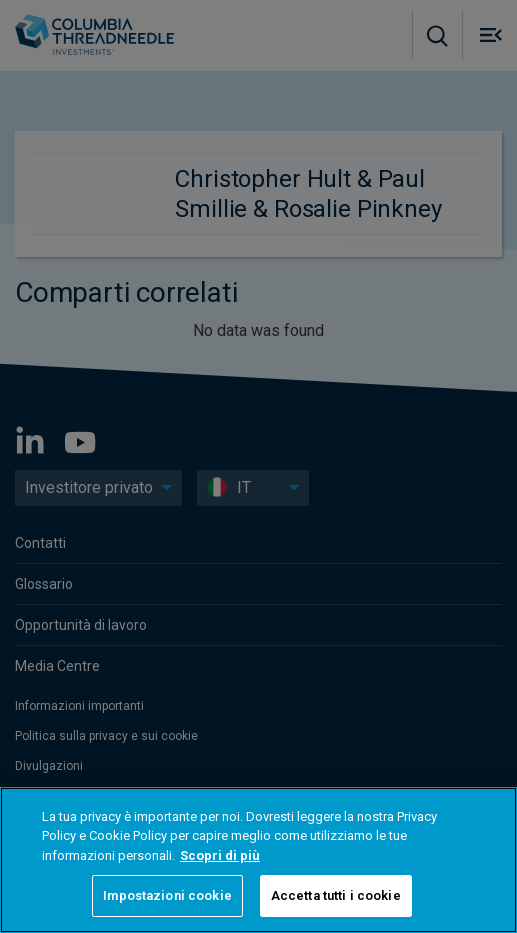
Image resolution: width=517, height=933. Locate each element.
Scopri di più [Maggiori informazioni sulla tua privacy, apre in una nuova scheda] (220, 855)
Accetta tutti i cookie (336, 895)
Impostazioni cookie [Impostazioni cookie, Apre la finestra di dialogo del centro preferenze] (167, 895)
